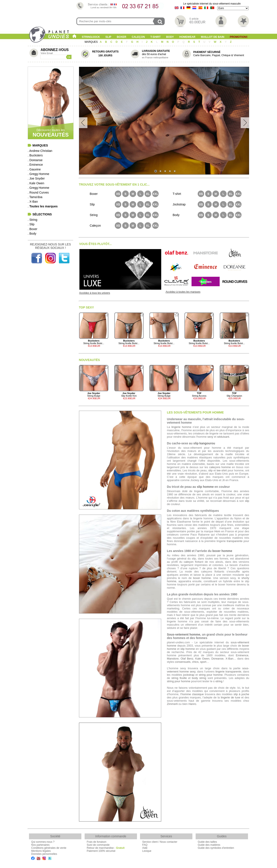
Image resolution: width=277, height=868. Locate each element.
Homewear (187, 37)
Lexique (147, 851)
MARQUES (92, 42)
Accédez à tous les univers (95, 293)
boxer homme (222, 551)
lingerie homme (181, 427)
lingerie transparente (228, 672)
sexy (210, 437)
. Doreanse (35, 160)
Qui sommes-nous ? (43, 842)
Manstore (173, 659)
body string (199, 678)
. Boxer (32, 229)
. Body (32, 234)
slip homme (205, 487)
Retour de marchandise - (106, 848)
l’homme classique (192, 694)
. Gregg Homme (39, 174)
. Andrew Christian (40, 151)
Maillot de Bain (213, 37)
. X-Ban (33, 202)
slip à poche (241, 694)
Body (170, 37)
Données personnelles (44, 854)
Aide (145, 848)
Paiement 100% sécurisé (101, 851)
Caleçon (138, 37)
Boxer (122, 37)
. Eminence (35, 165)
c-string (218, 681)
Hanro (192, 704)
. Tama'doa (35, 197)
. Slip (31, 224)
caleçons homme (220, 467)
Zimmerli (172, 704)
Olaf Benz (187, 659)
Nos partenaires (40, 845)
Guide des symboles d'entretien (216, 848)
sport (203, 662)
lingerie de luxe (230, 697)
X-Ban (229, 659)
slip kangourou (204, 443)
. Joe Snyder (36, 178)
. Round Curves (38, 192)
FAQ (145, 845)
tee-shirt (222, 470)
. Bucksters (35, 155)
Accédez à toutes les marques (183, 292)
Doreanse (217, 659)
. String (32, 220)
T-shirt (156, 37)
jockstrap (189, 675)
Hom (217, 531)
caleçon (189, 562)
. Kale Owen (36, 183)
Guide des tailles (207, 842)
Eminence (242, 655)
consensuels (183, 662)
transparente (234, 541)
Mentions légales (41, 851)
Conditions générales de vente (49, 848)
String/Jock (91, 37)
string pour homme (211, 675)
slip (211, 470)
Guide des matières (209, 845)
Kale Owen (202, 659)
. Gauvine (34, 169)
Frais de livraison (97, 842)
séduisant (223, 437)
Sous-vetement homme (184, 634)
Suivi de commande (98, 845)
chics (195, 662)
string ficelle (179, 678)
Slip (108, 37)
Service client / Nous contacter (160, 842)
